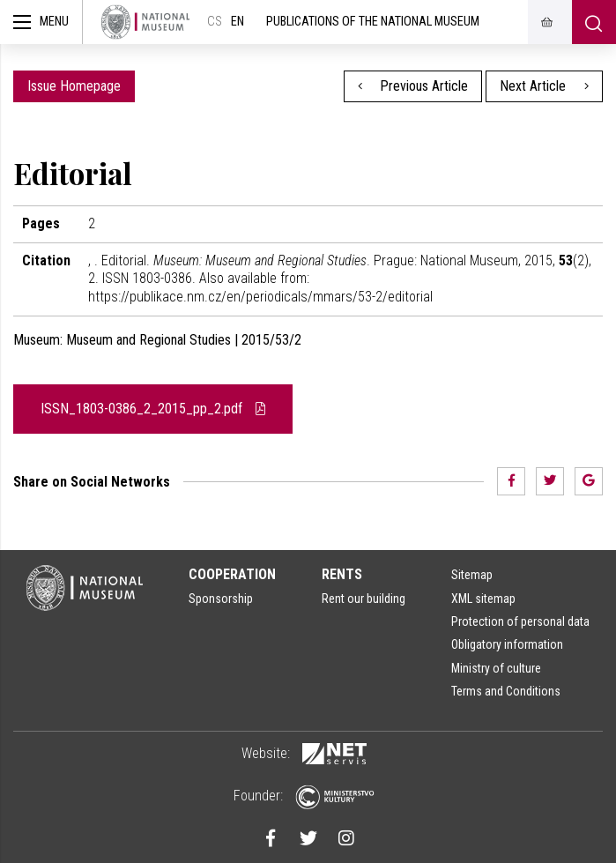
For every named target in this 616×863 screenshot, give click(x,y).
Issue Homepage (74, 86)
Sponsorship (221, 599)
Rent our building (364, 599)
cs (215, 22)
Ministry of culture (496, 668)
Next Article (544, 86)
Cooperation (232, 574)
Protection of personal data (520, 621)
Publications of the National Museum (373, 22)
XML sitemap (483, 599)
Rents (342, 574)
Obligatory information (507, 644)
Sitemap (472, 575)
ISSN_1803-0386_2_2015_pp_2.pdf (153, 409)
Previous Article (413, 86)
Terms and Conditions (506, 691)
